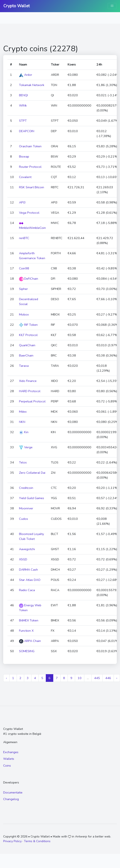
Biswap (24, 156)
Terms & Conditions (37, 841)
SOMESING (27, 651)
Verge (26, 447)
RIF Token (28, 325)
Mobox (24, 314)
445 (97, 678)
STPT (23, 121)
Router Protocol (30, 167)
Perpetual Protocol (32, 401)
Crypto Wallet (17, 6)
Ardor (26, 75)
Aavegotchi (27, 549)
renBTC (24, 238)
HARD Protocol (30, 391)
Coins (7, 766)
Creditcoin (26, 488)
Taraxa (24, 366)
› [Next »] (117, 678)
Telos (23, 462)
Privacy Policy (12, 841)
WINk (23, 105)
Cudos (24, 519)
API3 (22, 202)
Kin (24, 432)
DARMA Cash (28, 570)
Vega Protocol (29, 213)
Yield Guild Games (32, 498)
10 (80, 678)
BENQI (23, 95)
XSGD (23, 559)
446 (108, 678)
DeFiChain (29, 279)
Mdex (23, 412)
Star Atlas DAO (30, 580)
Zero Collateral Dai (32, 473)
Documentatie (13, 792)
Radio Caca (27, 590)
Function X (26, 631)
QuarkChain (27, 345)
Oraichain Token (30, 146)
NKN (22, 422)
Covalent (25, 177)
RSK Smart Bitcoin (32, 187)
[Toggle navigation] (112, 6)
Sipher (23, 289)
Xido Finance (28, 381)
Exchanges (11, 752)
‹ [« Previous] (6, 678)
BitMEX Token (29, 620)
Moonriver (26, 508)
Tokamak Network (32, 85)
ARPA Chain (30, 641)
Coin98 (24, 268)
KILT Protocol (28, 335)
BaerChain (26, 355)
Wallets (9, 759)
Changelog (11, 799)
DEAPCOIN (27, 131)
